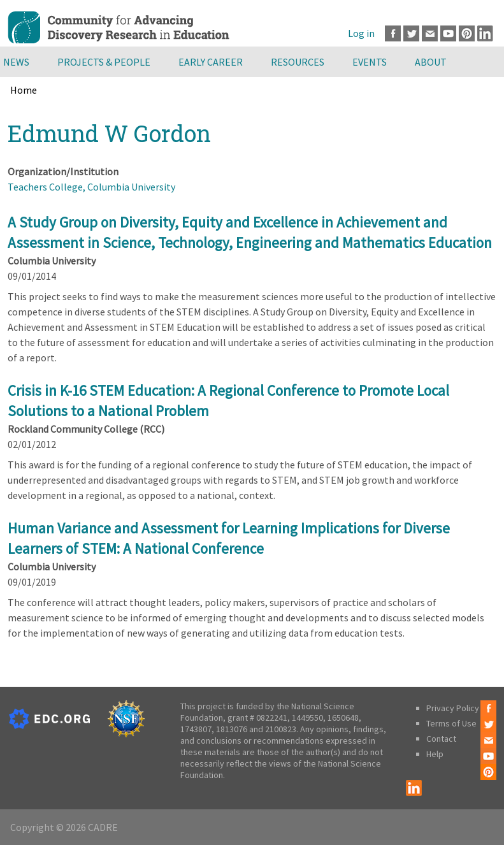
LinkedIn (485, 33)
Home (24, 90)
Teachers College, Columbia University (91, 187)
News (16, 62)
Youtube (448, 33)
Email (430, 33)
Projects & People (104, 62)
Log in (361, 33)
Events (370, 62)
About (431, 62)
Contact (441, 739)
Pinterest (467, 33)
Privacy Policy (453, 708)
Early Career (211, 62)
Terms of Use (451, 723)
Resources (298, 62)
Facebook (393, 33)
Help (435, 754)
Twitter (411, 33)
